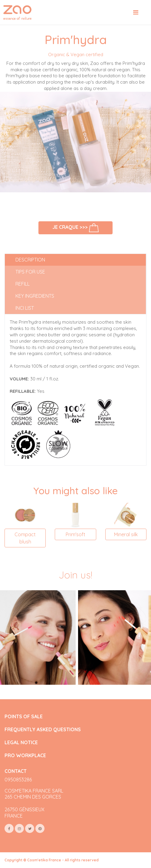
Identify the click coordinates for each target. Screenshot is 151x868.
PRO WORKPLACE (25, 756)
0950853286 (18, 780)
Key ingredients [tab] (35, 296)
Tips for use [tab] (30, 272)
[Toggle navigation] (136, 12)
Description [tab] (30, 260)
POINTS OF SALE (24, 717)
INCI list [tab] (25, 308)
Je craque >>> (76, 228)
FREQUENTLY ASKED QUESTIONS (43, 730)
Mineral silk (126, 534)
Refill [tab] (23, 284)
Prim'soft (75, 534)
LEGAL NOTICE (21, 743)
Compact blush (25, 538)
